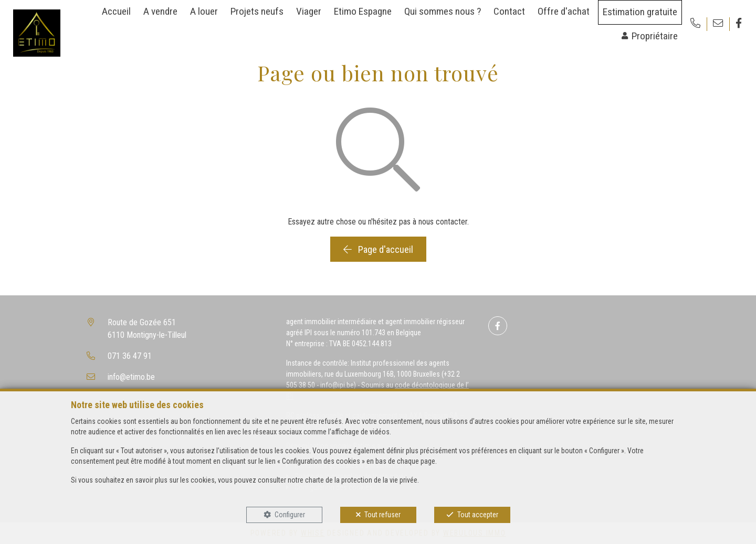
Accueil (116, 11)
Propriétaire (655, 36)
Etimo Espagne (363, 11)
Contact (509, 11)
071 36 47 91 (130, 356)
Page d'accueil (378, 249)
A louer (204, 11)
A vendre (160, 11)
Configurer (290, 515)
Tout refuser (382, 515)
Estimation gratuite (640, 12)
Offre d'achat (564, 11)
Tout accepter (478, 515)
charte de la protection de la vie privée (361, 480)
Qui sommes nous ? (443, 11)
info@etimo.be (131, 377)
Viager (309, 11)
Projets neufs (257, 11)
